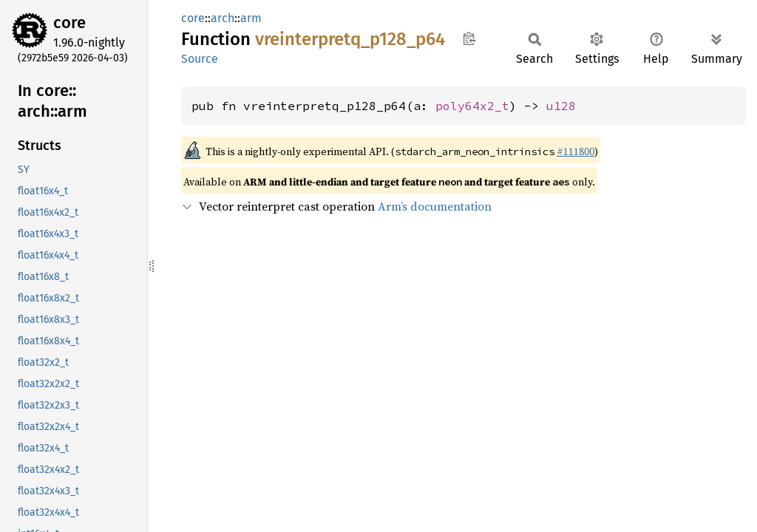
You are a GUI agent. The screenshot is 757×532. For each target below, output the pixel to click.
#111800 (576, 151)
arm (251, 18)
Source (200, 59)
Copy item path (469, 38)
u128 (561, 106)
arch (223, 18)
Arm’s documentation (435, 206)
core (69, 23)
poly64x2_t (472, 106)
